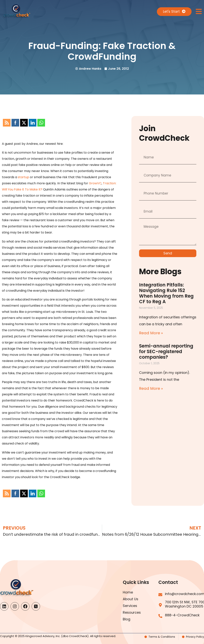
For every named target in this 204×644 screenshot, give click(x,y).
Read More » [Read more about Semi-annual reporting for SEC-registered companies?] (151, 388)
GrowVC (95, 183)
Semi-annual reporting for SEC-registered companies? (166, 351)
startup (23, 177)
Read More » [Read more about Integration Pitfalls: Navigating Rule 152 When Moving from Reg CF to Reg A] (151, 333)
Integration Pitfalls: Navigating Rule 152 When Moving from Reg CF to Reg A (166, 293)
